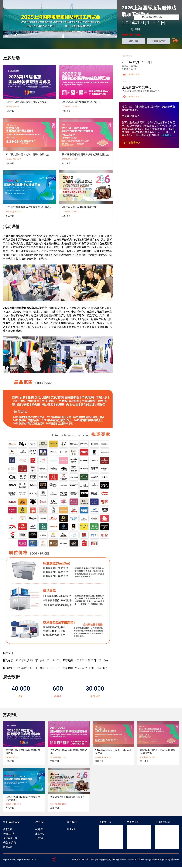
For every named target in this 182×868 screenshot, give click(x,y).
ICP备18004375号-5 (123, 861)
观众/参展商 (9, 844)
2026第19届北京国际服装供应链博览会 (26, 103)
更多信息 (167, 136)
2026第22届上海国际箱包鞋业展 (79, 208)
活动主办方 (9, 835)
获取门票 (134, 42)
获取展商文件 (158, 42)
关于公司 (8, 831)
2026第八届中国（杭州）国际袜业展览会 (27, 156)
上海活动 (40, 839)
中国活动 (40, 831)
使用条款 (8, 848)
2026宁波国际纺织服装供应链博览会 (81, 103)
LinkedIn (72, 831)
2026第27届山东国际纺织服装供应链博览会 (29, 208)
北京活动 (40, 835)
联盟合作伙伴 (10, 839)
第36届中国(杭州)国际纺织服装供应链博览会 (86, 156)
